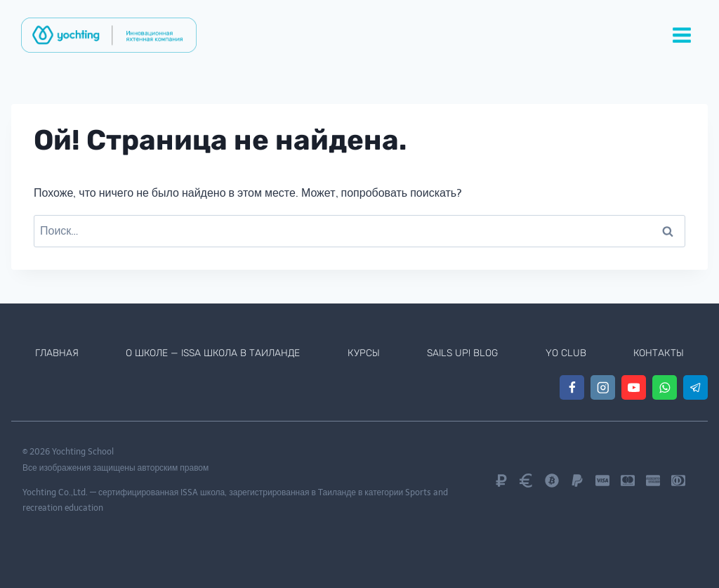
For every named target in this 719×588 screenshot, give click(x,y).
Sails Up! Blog (464, 353)
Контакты (659, 353)
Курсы (365, 353)
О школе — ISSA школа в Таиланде (214, 353)
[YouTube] (634, 387)
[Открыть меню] (681, 35)
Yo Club (567, 353)
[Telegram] (695, 387)
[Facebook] (572, 387)
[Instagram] (603, 387)
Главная (57, 353)
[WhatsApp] (665, 387)
